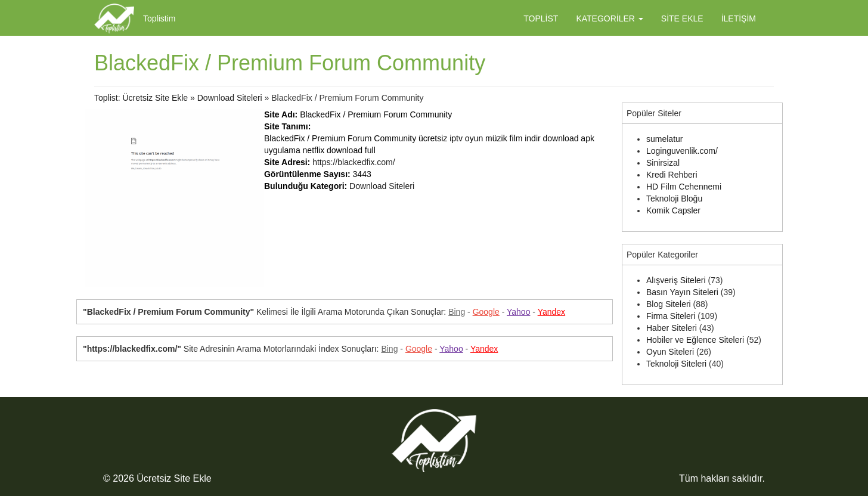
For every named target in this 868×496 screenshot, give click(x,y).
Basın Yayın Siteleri (682, 292)
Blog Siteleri (669, 304)
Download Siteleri (230, 98)
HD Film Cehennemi (684, 187)
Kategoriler (609, 18)
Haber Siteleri (672, 328)
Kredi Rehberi (672, 175)
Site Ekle (682, 18)
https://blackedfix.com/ (354, 162)
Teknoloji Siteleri (676, 364)
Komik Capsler (673, 210)
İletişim (739, 18)
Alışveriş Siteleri (676, 280)
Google (486, 312)
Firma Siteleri (671, 316)
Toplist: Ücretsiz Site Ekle (141, 98)
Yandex (551, 312)
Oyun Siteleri (670, 352)
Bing (457, 312)
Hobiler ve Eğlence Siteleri (695, 340)
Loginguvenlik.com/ (682, 151)
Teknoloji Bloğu (674, 199)
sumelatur (664, 139)
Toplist (541, 18)
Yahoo (518, 312)
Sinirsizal (663, 163)
